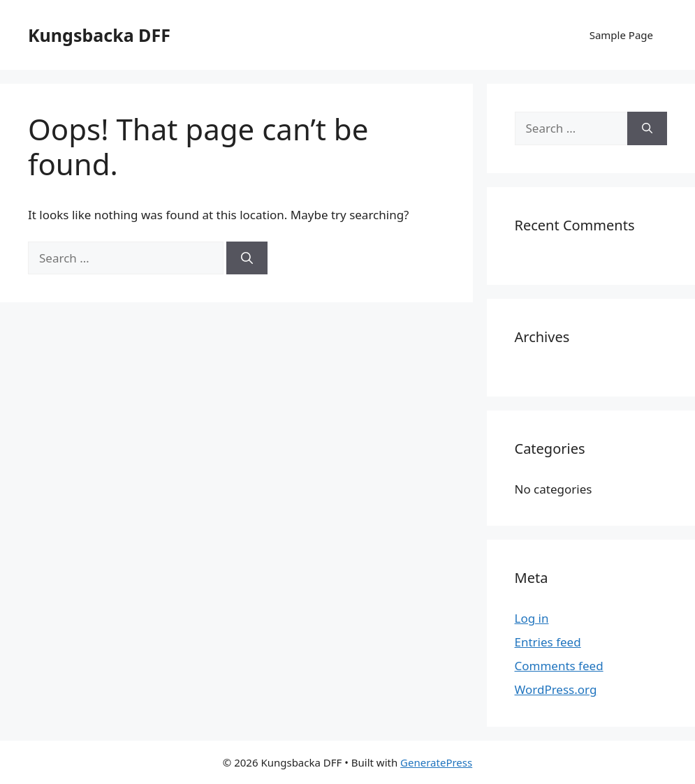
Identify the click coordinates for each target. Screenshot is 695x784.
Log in (532, 618)
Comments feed (559, 666)
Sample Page (621, 35)
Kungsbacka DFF (99, 35)
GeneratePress (436, 762)
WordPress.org (556, 689)
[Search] (247, 258)
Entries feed (548, 642)
